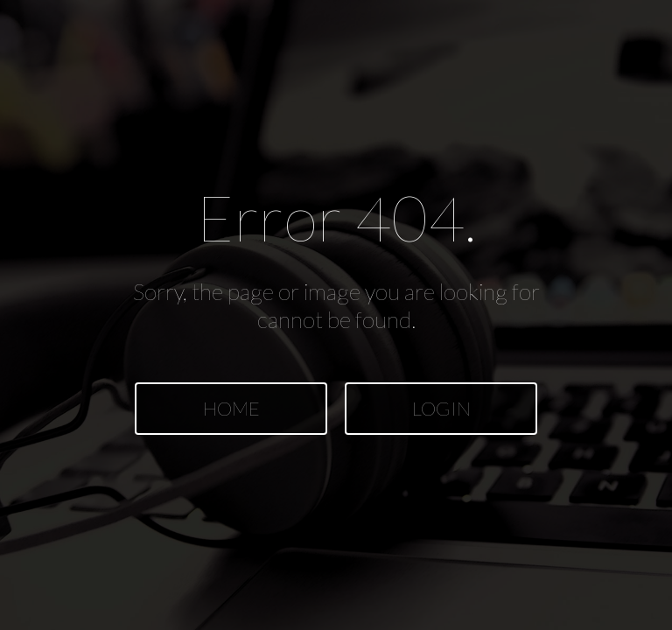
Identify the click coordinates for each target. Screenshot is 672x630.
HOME (231, 408)
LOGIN (441, 408)
